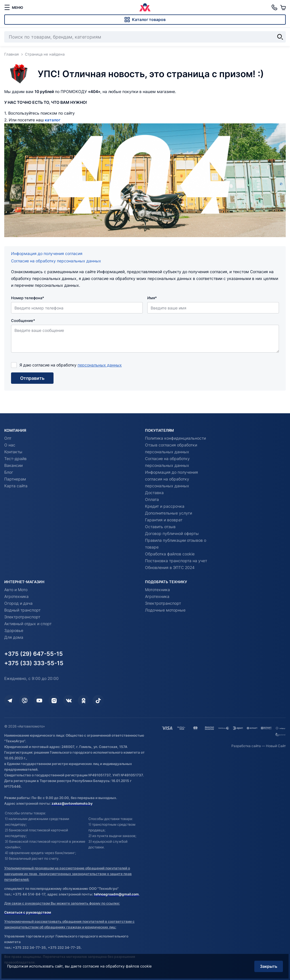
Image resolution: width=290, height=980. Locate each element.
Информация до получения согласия (47, 253)
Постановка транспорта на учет (176, 561)
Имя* (152, 298)
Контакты (13, 452)
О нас (10, 445)
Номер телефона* (28, 298)
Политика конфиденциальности (175, 438)
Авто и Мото (16, 590)
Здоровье (14, 630)
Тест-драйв (15, 459)
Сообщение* (23, 321)
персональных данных (100, 365)
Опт (8, 438)
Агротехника (16, 596)
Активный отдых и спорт (28, 624)
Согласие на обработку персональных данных (56, 261)
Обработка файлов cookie (170, 554)
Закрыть (266, 963)
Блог (9, 472)
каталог (53, 120)
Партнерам (15, 479)
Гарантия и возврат (164, 520)
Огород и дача (18, 603)
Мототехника (157, 590)
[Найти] (280, 37)
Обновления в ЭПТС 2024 (170, 567)
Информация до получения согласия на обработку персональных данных (171, 479)
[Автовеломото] (145, 7)
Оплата (152, 499)
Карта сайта (16, 486)
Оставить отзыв (160, 527)
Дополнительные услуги (169, 513)
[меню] (14, 7)
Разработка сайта (246, 746)
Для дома (14, 637)
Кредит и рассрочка (165, 506)
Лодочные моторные (165, 610)
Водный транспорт (22, 610)
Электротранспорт (22, 617)
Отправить (32, 379)
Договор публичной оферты (172, 533)
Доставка (154, 493)
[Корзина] (283, 7)
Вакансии (13, 465)
